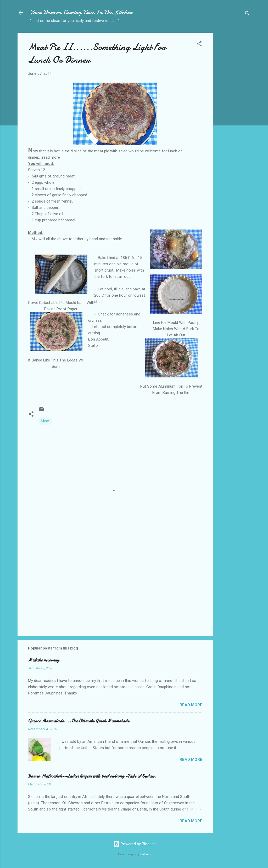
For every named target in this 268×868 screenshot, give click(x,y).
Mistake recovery (43, 660)
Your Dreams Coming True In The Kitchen (81, 12)
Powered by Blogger (134, 844)
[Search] (247, 14)
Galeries (146, 854)
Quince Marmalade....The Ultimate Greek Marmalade (79, 721)
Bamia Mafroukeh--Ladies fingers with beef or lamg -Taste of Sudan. (92, 776)
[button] (199, 45)
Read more (191, 705)
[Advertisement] (234, 115)
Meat (45, 421)
